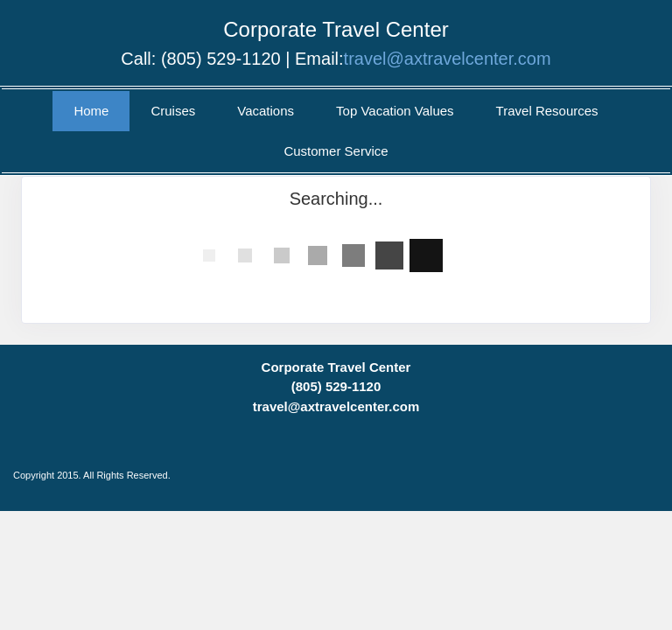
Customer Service (336, 151)
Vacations (266, 111)
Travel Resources (547, 111)
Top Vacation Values (395, 111)
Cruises (173, 111)
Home (91, 111)
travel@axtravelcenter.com (448, 59)
